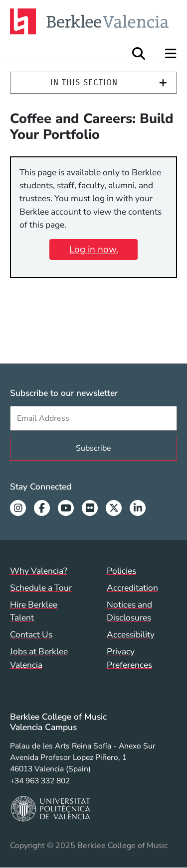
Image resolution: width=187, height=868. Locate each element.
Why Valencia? (39, 571)
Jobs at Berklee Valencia (39, 658)
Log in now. (94, 249)
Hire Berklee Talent (34, 611)
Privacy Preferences (129, 658)
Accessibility (131, 634)
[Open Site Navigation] (171, 54)
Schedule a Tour (41, 588)
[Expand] (163, 83)
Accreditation (132, 588)
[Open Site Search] (139, 54)
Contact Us (31, 634)
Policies (121, 571)
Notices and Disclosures (129, 611)
